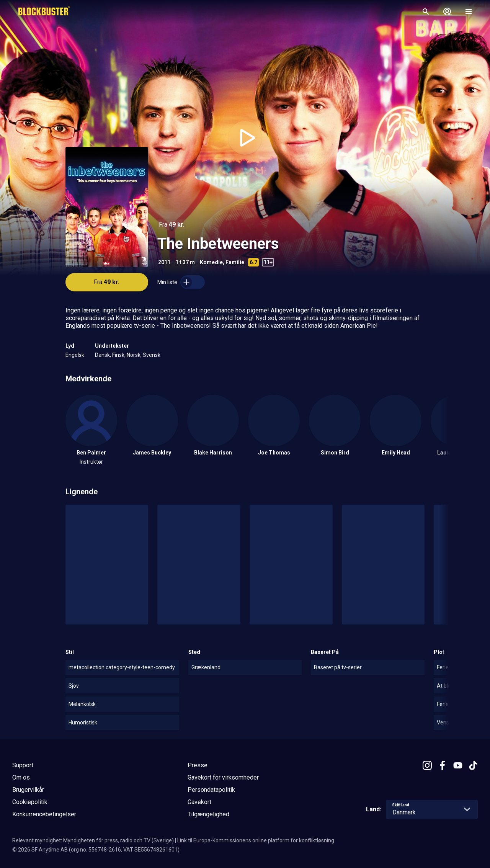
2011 (164, 262)
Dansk (102, 355)
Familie (235, 262)
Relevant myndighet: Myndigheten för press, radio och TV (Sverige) (93, 840)
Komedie (211, 262)
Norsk (134, 355)
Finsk (118, 355)
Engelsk (75, 355)
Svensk (152, 355)
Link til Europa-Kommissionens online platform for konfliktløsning (256, 840)
